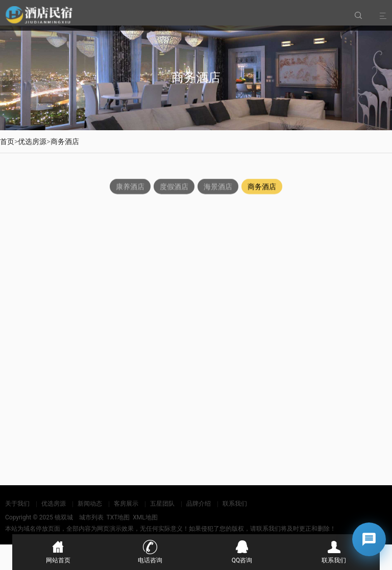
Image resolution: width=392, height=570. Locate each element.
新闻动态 (90, 504)
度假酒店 (174, 187)
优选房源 (32, 141)
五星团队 (162, 504)
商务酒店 (65, 141)
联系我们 (235, 504)
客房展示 (126, 504)
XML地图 (145, 517)
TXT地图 (118, 517)
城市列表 (91, 517)
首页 (7, 141)
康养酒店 (130, 187)
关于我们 (17, 504)
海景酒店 (218, 187)
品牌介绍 (199, 504)
